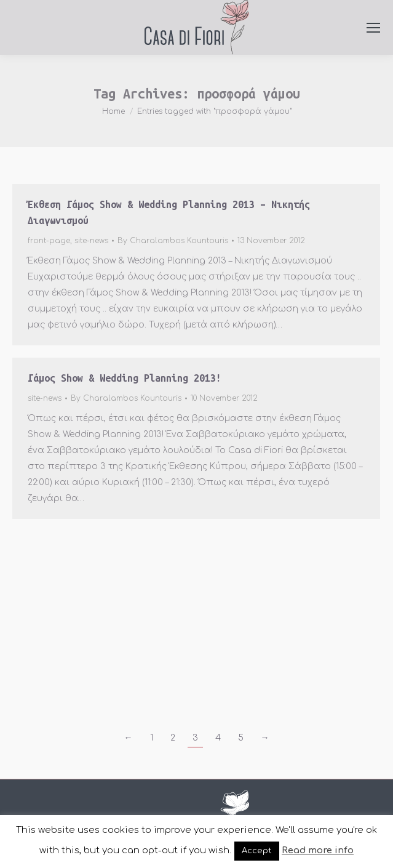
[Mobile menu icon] (373, 28)
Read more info (318, 850)
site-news (91, 241)
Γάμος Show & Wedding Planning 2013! (125, 378)
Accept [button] (257, 851)
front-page (49, 241)
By (173, 241)
